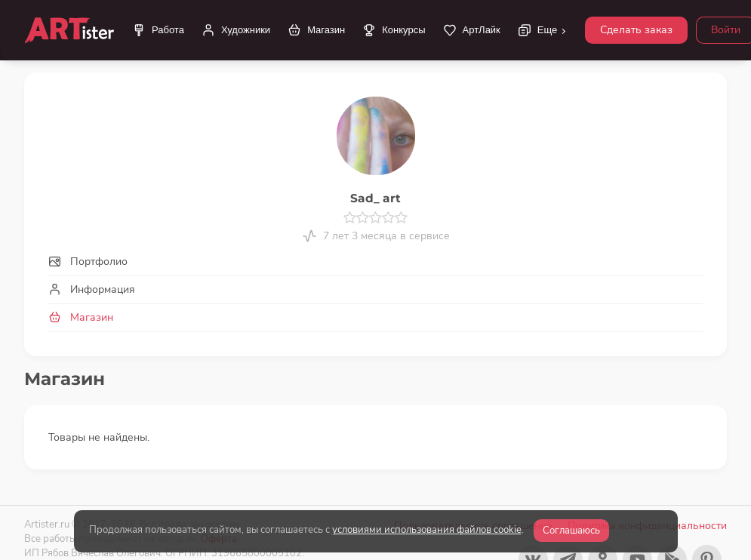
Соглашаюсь (571, 531)
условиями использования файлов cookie (427, 530)
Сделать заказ (636, 30)
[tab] (375, 262)
